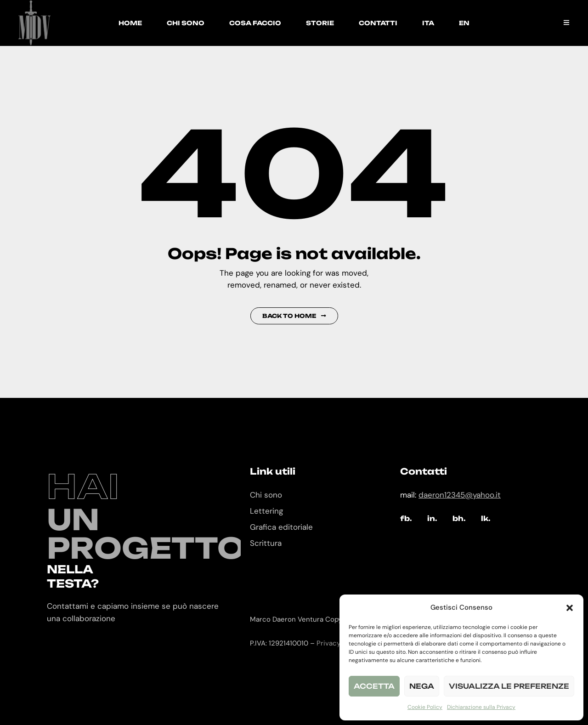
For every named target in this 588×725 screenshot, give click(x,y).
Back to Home (294, 316)
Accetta (374, 686)
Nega (422, 686)
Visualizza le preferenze (509, 686)
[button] (570, 608)
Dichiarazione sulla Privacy (481, 707)
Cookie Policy (425, 707)
